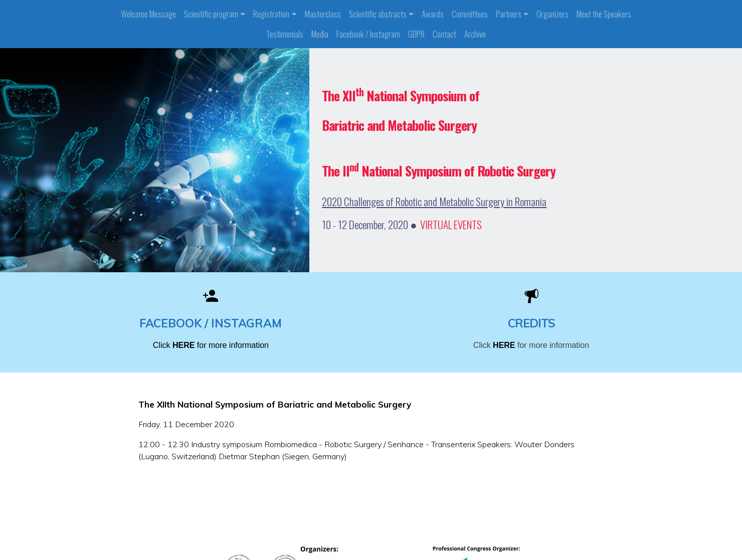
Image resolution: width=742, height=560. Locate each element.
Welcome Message (148, 14)
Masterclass (323, 14)
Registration (271, 14)
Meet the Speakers (604, 14)
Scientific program (211, 14)
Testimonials (285, 34)
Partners (509, 14)
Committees (470, 14)
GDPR (416, 34)
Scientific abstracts (378, 14)
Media (320, 34)
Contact (444, 34)
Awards (433, 14)
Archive (475, 34)
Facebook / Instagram (368, 34)
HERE (185, 345)
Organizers (552, 14)
